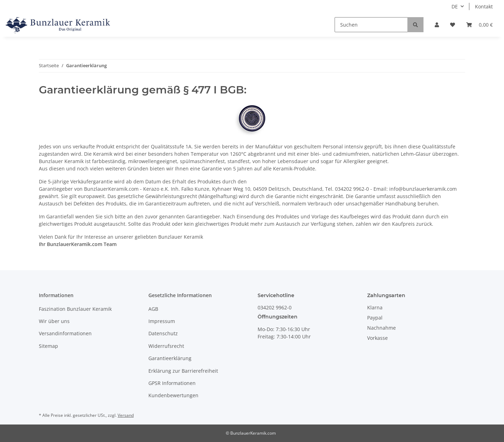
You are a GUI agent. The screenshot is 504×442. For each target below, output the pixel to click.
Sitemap (48, 346)
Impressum (162, 321)
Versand (126, 415)
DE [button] (455, 6)
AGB (153, 309)
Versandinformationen (65, 333)
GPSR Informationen (172, 383)
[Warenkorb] (479, 25)
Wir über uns (54, 321)
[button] (437, 25)
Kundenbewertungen (173, 395)
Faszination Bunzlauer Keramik (75, 309)
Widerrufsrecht (166, 346)
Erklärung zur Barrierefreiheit (183, 371)
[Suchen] (371, 25)
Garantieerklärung (170, 358)
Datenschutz (163, 333)
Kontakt (484, 6)
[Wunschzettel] (453, 25)
